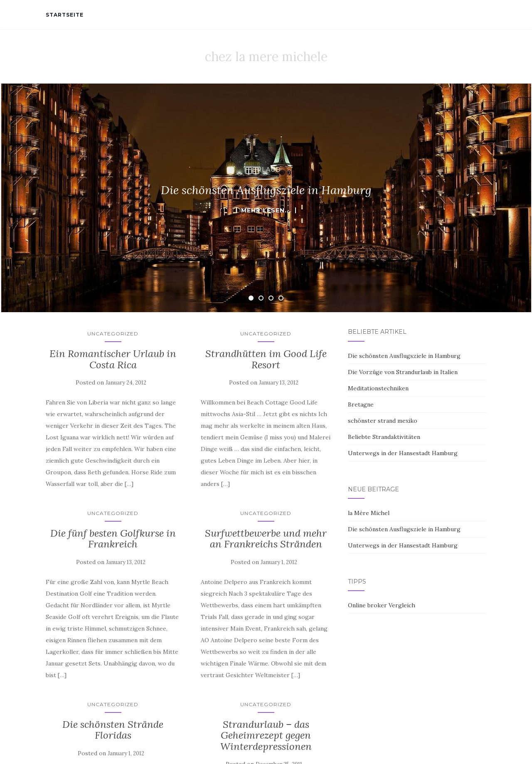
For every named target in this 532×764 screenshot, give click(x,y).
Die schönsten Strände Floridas (113, 730)
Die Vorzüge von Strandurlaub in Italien (403, 372)
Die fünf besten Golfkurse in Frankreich (113, 538)
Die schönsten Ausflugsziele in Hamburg (404, 356)
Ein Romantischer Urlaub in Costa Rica (113, 359)
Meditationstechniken (378, 388)
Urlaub (266, 170)
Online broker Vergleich (382, 605)
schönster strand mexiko (383, 421)
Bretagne (361, 404)
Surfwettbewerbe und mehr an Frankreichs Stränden (266, 538)
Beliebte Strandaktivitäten (384, 437)
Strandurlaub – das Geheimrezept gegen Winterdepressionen (266, 735)
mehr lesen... (266, 210)
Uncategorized (113, 334)
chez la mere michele (266, 57)
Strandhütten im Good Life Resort (266, 359)
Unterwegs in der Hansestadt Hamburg (403, 453)
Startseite (65, 15)
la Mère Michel (369, 513)
